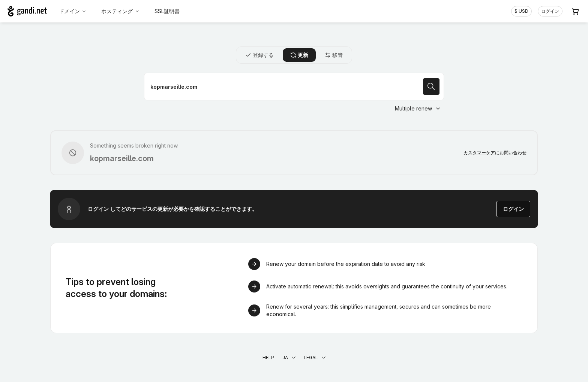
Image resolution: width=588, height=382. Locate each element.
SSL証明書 (167, 11)
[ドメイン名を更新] (294, 87)
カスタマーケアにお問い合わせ (495, 153)
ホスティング (120, 11)
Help (268, 357)
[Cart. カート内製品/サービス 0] (575, 11)
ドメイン (73, 11)
